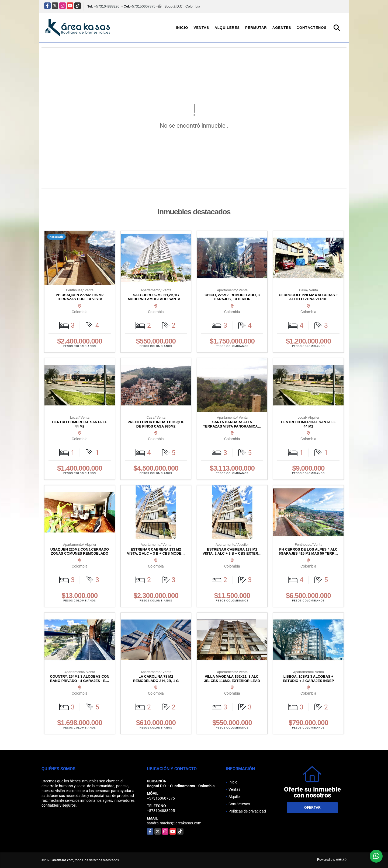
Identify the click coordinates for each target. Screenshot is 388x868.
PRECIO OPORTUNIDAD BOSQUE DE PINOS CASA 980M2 (156, 424)
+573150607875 (143, 6)
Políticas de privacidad (247, 811)
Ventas (201, 28)
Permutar (256, 28)
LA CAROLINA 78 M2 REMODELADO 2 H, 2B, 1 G (156, 679)
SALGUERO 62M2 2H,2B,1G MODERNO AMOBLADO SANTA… (156, 297)
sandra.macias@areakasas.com (174, 823)
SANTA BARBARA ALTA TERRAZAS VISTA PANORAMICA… (232, 424)
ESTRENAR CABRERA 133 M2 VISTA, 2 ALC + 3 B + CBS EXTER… (232, 552)
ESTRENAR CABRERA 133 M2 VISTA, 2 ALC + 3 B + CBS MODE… (156, 552)
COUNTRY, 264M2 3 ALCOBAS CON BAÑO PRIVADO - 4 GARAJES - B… (79, 679)
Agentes (282, 28)
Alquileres (227, 28)
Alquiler (235, 797)
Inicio (182, 28)
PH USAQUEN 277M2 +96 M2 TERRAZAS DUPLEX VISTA (80, 297)
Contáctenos (312, 28)
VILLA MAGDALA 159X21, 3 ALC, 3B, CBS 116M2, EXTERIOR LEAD (232, 679)
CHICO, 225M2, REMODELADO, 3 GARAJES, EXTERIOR (232, 297)
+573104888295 (107, 6)
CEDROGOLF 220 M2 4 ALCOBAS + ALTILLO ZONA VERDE (308, 297)
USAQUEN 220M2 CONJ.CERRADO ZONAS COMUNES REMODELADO (80, 552)
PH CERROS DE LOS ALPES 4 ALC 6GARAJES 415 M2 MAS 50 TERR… (309, 552)
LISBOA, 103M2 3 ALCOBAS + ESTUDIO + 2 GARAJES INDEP (309, 679)
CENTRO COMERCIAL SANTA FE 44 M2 (79, 424)
